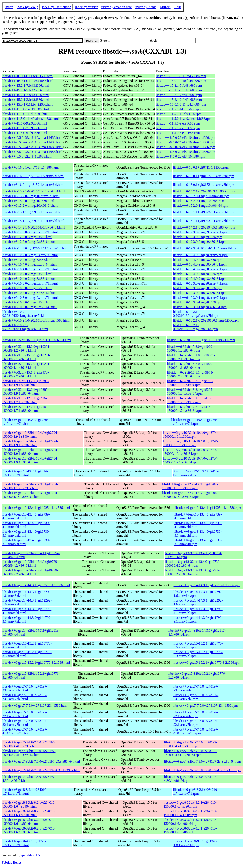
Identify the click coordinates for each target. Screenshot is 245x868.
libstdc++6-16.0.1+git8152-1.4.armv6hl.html (33, 185)
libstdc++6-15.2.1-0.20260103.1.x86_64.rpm (204, 191)
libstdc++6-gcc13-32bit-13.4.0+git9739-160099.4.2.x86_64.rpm (193, 564)
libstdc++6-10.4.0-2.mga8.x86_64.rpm (200, 279)
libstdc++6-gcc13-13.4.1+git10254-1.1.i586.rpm (208, 508)
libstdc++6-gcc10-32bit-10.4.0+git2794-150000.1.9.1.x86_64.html (30, 452)
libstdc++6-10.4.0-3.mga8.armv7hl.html (30, 255)
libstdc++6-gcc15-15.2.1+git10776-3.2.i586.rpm (207, 663)
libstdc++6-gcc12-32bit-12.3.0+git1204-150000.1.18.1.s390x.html (30, 486)
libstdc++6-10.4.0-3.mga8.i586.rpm (198, 260)
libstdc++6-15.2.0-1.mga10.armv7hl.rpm (201, 196)
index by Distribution (57, 7)
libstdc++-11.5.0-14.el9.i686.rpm (179, 109)
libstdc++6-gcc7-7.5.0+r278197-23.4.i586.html (35, 706)
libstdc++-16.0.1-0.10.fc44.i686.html (28, 81)
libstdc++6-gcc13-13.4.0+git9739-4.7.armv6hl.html (26, 516)
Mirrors (165, 7)
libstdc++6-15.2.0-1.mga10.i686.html (28, 201)
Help (178, 7)
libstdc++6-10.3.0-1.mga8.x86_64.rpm (200, 307)
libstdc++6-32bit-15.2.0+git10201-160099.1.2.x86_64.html (26, 349)
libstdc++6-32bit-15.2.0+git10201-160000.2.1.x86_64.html (26, 357)
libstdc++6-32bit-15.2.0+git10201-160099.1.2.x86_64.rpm (191, 349)
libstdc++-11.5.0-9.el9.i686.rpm (178, 123)
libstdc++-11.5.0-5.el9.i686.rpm (178, 133)
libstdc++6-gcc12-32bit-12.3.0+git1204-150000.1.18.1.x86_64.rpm (190, 495)
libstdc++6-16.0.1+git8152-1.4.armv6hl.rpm (204, 185)
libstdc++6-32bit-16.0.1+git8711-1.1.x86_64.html (37, 340)
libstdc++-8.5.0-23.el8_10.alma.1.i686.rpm (185, 152)
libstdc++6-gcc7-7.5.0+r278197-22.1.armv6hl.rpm (196, 714)
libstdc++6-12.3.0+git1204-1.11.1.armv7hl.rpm (206, 248)
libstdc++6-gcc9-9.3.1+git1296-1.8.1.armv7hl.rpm (195, 843)
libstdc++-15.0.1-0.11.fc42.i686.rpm (181, 104)
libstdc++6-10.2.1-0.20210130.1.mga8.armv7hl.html (26, 314)
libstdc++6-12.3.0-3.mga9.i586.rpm (198, 237)
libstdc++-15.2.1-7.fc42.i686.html (26, 90)
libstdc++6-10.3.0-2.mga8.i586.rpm (198, 288)
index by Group (27, 7)
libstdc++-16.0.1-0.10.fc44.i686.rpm (181, 81)
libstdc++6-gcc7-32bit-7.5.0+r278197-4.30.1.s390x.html (41, 770)
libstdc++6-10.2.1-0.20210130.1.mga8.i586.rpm (206, 320)
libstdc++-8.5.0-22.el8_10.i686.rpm (180, 156)
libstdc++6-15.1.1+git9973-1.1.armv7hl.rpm (204, 221)
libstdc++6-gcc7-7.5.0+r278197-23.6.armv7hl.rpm (196, 697)
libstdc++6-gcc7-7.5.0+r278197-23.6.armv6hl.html (25, 688)
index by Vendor (86, 7)
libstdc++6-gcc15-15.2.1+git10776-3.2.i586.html (36, 663)
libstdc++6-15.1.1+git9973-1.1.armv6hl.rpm (204, 212)
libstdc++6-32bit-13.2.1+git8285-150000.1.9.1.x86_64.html (26, 392)
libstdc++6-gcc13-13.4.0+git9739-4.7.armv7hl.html (26, 525)
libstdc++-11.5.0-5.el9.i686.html (25, 133)
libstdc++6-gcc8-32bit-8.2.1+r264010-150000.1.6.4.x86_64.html (29, 822)
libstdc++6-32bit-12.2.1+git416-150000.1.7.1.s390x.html (25, 400)
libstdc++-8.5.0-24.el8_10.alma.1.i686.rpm (185, 147)
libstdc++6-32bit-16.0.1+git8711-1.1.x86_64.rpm (201, 340)
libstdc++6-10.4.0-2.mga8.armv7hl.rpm (200, 269)
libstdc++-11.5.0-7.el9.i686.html (25, 128)
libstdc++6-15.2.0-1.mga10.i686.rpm (198, 201)
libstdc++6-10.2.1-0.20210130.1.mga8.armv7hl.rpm (196, 314)
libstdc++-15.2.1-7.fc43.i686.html (26, 85)
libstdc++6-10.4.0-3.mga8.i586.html (27, 260)
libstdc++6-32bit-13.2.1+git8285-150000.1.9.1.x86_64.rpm (190, 392)
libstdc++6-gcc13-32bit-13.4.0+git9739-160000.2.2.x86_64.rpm (193, 572)
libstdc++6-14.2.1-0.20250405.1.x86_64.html (34, 227)
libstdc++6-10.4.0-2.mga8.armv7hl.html (30, 269)
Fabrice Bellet (11, 863)
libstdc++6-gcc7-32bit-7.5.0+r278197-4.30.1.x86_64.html (29, 779)
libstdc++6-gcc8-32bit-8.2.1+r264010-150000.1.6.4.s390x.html (29, 804)
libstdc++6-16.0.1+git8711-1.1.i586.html (31, 167)
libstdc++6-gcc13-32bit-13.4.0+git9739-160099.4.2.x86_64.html (30, 564)
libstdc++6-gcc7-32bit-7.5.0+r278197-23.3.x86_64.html (41, 761)
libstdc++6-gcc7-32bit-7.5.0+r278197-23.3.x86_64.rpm (203, 761)
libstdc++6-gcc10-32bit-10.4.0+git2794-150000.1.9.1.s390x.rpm (191, 435)
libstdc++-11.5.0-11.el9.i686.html (26, 114)
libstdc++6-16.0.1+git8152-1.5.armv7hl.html (33, 176)
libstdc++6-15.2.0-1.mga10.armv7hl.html (31, 196)
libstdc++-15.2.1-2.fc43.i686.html (26, 95)
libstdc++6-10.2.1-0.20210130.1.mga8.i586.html (36, 320)
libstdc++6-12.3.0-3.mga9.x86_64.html (29, 242)
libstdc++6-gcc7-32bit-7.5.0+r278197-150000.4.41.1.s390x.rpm (191, 744)
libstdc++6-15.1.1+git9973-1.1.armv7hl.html (33, 221)
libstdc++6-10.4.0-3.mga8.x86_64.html (29, 264)
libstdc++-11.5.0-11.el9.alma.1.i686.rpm (184, 119)
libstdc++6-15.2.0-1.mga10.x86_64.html (30, 205)
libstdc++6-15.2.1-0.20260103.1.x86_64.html (34, 191)
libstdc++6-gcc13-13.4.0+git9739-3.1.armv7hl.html (26, 542)
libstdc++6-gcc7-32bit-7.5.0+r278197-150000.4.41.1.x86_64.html (29, 753)
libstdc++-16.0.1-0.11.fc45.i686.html (28, 76)
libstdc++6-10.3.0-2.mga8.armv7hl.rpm (200, 283)
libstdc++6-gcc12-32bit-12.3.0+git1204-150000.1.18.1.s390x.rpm (190, 486)
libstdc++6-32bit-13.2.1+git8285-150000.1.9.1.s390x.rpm (190, 383)
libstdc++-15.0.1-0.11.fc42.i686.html (28, 104)
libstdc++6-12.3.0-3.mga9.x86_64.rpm (200, 242)
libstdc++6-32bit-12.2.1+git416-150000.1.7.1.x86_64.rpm (189, 409)
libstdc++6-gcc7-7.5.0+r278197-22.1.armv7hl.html (25, 723)
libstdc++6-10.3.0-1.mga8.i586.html (27, 302)
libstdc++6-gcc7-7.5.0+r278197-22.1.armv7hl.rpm (196, 723)
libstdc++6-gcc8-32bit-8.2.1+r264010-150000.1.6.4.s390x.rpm (190, 804)
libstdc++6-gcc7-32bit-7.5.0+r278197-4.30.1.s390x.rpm (203, 770)
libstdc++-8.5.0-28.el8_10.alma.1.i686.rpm (185, 138)
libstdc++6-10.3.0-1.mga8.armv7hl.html (30, 298)
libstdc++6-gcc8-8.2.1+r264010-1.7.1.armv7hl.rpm (195, 792)
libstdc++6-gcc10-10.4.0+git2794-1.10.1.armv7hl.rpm (195, 422)
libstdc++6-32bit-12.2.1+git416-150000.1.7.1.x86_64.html (25, 409)
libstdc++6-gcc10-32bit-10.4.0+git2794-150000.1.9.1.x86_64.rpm (191, 452)
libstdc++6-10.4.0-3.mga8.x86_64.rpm (200, 264)
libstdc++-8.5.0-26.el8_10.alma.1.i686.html (32, 142)
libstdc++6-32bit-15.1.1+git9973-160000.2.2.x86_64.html (26, 374)
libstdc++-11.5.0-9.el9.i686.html (25, 123)
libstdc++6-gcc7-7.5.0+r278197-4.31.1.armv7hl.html (25, 731)
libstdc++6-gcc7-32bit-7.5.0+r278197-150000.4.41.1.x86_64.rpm (191, 753)
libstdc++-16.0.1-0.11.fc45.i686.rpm (181, 76)
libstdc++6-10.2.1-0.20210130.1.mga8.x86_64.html (25, 327)
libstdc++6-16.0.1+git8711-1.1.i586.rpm (201, 167)
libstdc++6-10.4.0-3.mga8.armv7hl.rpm (200, 255)
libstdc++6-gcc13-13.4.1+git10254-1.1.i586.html (36, 508)
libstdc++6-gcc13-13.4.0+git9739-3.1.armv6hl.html (26, 533)
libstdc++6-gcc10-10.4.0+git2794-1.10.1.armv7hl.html (26, 422)
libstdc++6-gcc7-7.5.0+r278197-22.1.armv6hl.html (25, 714)
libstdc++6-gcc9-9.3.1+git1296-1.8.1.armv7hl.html (24, 843)
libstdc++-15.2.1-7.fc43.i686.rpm (179, 85)
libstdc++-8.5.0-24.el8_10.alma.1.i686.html (32, 147)
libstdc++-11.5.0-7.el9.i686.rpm (178, 128)
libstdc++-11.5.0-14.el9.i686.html (26, 109)
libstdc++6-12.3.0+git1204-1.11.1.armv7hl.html (35, 248)
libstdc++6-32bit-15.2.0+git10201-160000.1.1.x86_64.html (26, 366)
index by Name (146, 7)
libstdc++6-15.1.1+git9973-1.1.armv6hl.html (33, 212)
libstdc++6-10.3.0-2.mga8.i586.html (27, 288)
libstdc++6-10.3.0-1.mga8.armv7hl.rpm (200, 298)
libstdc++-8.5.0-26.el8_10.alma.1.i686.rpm (185, 142)
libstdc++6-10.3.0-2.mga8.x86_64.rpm (200, 293)
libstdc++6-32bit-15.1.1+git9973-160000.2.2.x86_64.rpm (190, 374)
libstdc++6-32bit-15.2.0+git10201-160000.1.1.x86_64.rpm (191, 366)
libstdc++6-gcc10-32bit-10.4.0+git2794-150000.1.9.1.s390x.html (30, 435)
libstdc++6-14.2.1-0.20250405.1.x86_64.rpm (204, 227)
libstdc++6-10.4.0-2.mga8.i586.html (27, 274)
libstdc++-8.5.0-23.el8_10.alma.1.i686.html (32, 152)
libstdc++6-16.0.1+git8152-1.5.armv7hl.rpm (204, 176)
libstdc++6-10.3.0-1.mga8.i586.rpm (198, 302)
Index (9, 7)
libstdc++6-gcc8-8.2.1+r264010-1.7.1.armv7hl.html (25, 792)
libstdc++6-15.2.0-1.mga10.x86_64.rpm (201, 205)
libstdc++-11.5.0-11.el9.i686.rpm (179, 114)
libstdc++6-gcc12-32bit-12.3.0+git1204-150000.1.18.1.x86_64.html (30, 495)
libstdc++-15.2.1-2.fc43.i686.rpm (179, 95)
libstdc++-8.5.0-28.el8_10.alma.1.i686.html (32, 138)
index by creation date (116, 7)
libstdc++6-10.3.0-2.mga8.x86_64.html (29, 293)
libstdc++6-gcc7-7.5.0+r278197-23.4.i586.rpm (206, 706)
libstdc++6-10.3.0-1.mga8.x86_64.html (29, 307)
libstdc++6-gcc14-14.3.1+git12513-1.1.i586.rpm (207, 585)
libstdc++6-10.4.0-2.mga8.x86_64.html (29, 279)
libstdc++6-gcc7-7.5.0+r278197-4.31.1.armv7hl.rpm (196, 731)
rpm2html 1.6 (30, 855)
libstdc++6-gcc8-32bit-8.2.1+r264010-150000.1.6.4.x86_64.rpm (190, 822)
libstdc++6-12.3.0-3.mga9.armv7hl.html (30, 232)
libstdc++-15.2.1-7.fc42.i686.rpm (179, 90)
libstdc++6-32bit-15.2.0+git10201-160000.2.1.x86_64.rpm (191, 357)
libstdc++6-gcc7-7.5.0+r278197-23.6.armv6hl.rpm (196, 688)
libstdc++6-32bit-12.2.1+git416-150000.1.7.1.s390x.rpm (189, 400)
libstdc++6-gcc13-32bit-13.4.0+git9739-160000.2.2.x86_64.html (30, 572)
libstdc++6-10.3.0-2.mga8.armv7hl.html (30, 283)
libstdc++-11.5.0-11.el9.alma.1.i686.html (31, 119)
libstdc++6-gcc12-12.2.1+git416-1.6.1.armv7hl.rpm (196, 473)
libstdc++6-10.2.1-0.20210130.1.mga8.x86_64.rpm (195, 327)
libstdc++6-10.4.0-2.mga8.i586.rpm (198, 274)
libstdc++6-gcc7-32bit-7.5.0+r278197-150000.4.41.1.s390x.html (29, 744)
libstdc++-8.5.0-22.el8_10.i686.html (27, 156)
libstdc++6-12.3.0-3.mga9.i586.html (27, 237)
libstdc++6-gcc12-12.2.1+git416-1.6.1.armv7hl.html (25, 473)
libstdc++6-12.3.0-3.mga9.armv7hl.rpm (200, 232)
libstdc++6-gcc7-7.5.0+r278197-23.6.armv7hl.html (25, 697)
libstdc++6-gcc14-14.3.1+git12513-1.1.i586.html (36, 585)
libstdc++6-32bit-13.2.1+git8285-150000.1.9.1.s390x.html (26, 383)
